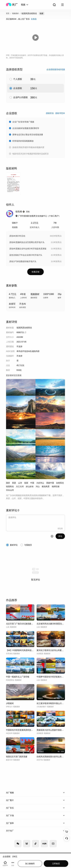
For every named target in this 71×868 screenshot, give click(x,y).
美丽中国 (50, 483)
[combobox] (25, 5)
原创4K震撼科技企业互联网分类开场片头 (27, 242)
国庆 (8, 483)
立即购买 (56, 864)
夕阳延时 (10, 703)
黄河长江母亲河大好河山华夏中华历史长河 (51, 650)
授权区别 (50, 113)
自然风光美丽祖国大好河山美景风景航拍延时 (51, 757)
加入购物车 (30, 864)
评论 (60, 536)
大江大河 (20, 486)
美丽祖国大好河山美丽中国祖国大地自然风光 (51, 730)
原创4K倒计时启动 (17, 236)
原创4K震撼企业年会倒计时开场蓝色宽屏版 (28, 249)
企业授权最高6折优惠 (56, 69)
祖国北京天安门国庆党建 (17, 757)
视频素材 (15, 13)
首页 (8, 13)
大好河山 (40, 483)
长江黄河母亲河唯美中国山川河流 (51, 703)
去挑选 (34, 19)
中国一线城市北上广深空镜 (18, 677)
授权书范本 (60, 113)
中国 (32, 483)
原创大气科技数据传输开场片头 (23, 261)
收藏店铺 (35, 272)
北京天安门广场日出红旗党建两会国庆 (20, 624)
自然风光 (60, 483)
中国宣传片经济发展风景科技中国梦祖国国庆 (20, 730)
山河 (20, 483)
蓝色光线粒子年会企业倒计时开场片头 (26, 255)
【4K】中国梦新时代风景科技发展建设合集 (20, 650)
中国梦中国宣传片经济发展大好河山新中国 (51, 677)
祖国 (26, 483)
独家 (42, 13)
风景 (14, 483)
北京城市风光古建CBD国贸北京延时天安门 (51, 624)
